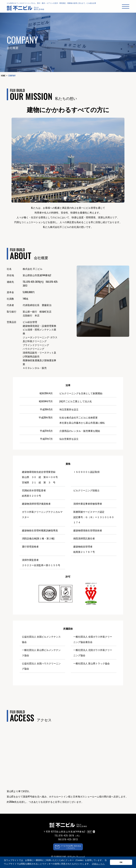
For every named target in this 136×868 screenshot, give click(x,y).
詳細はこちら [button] (98, 864)
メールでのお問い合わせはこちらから (71, 847)
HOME (3, 75)
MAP (90, 832)
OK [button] (121, 862)
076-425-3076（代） (70, 836)
